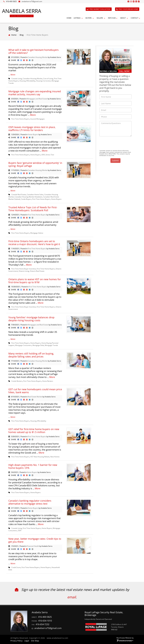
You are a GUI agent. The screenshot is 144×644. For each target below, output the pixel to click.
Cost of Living (48, 78)
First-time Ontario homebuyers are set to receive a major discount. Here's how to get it (34, 243)
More (13, 75)
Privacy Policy (16, 641)
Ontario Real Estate (37, 271)
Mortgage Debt (38, 345)
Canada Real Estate (19, 194)
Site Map (35, 641)
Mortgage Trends (51, 345)
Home (69, 18)
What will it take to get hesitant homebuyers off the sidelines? (33, 51)
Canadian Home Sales (35, 194)
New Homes (55, 457)
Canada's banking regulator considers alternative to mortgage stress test (30, 502)
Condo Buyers (26, 199)
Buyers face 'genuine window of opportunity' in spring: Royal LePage (35, 164)
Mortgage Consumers (23, 345)
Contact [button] (136, 18)
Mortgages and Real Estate (37, 99)
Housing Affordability (27, 81)
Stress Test (50, 155)
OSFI (43, 155)
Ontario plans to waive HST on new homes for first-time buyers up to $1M (35, 281)
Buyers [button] (90, 18)
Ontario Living (24, 271)
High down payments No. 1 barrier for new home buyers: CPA (33, 466)
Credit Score (16, 567)
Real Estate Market (35, 397)
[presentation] (120, 144)
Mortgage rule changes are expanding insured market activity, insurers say (35, 93)
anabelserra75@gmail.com (32, 1)
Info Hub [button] (113, 18)
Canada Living (17, 78)
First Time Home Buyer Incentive (24, 269)
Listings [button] (78, 18)
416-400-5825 (11, 1)
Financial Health (33, 546)
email (72, 597)
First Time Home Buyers (20, 119)
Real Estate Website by (125, 638)
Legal (27, 641)
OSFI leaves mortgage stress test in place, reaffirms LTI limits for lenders (32, 129)
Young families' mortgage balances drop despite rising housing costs (31, 319)
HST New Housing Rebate (40, 457)
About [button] (124, 18)
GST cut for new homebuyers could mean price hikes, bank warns (35, 391)
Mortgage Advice (37, 233)
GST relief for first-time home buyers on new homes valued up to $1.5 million (34, 431)
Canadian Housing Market (38, 57)
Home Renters (48, 381)
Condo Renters (17, 381)
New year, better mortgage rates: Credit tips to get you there (35, 540)
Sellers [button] (101, 18)
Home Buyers (33, 134)
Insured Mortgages (37, 119)
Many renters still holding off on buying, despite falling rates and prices (31, 355)
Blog (22, 35)
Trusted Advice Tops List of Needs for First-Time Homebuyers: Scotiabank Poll (33, 209)
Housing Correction (43, 81)
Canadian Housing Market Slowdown (28, 197)
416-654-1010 (45, 621)
